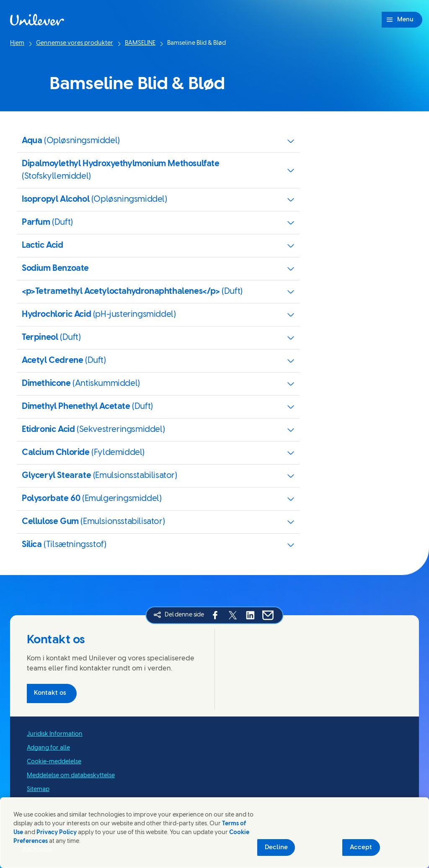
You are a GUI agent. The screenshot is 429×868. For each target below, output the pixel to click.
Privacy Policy (57, 833)
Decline (276, 847)
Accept (361, 847)
